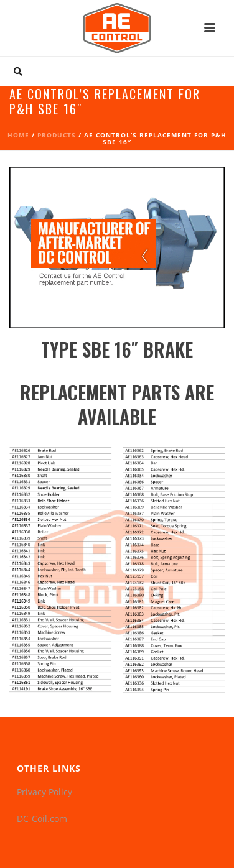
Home (18, 135)
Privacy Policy (44, 792)
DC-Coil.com (42, 819)
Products (57, 135)
